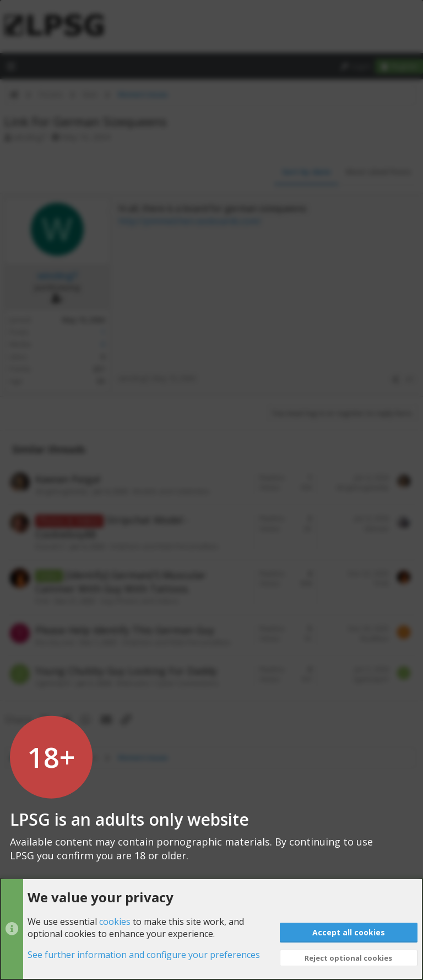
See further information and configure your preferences (144, 955)
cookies (115, 922)
